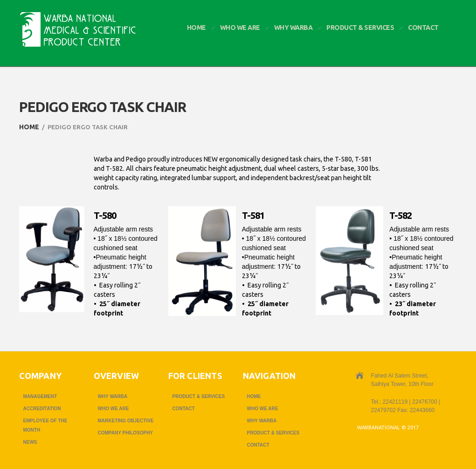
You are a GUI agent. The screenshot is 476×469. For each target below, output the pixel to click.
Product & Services (360, 28)
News (30, 442)
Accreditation (42, 409)
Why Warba (293, 28)
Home (197, 28)
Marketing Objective (126, 421)
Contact (423, 28)
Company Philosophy (126, 433)
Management (40, 396)
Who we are (240, 28)
